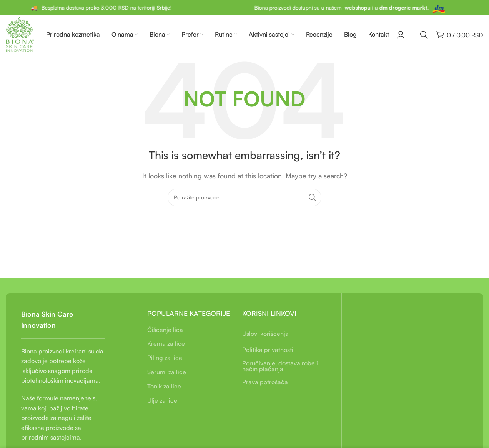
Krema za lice (166, 343)
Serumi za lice (167, 372)
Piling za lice (165, 358)
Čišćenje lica (165, 330)
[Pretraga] (424, 35)
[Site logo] (20, 34)
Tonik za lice (164, 386)
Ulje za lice (162, 400)
